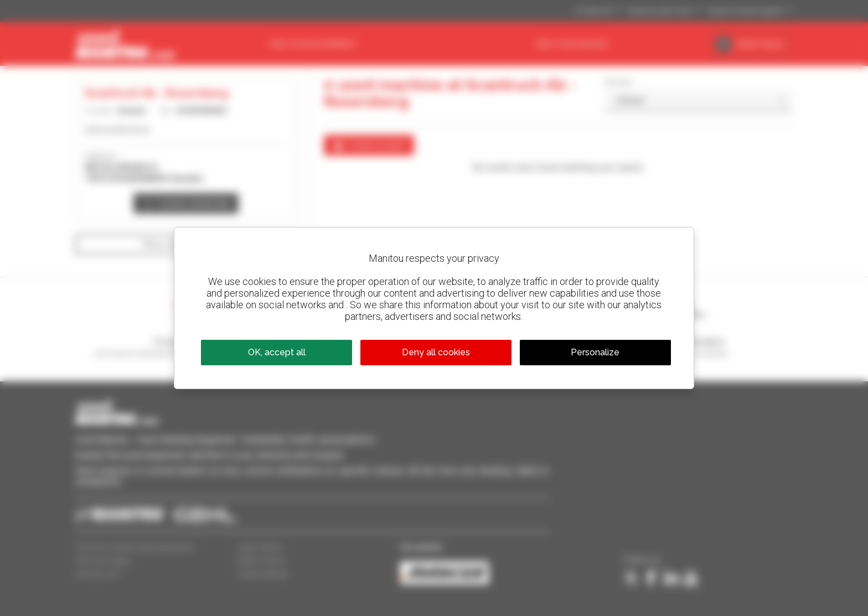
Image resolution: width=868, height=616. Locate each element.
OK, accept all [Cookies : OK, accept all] (277, 352)
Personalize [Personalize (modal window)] (595, 352)
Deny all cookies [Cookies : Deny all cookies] (436, 352)
